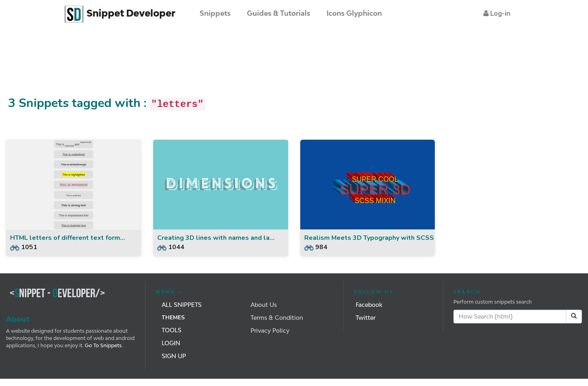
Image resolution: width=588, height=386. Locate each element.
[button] (497, 14)
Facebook (369, 305)
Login (171, 343)
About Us (264, 305)
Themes (173, 318)
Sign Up (174, 356)
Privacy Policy (270, 330)
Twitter (366, 318)
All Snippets (182, 305)
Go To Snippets (103, 345)
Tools (172, 330)
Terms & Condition (277, 318)
